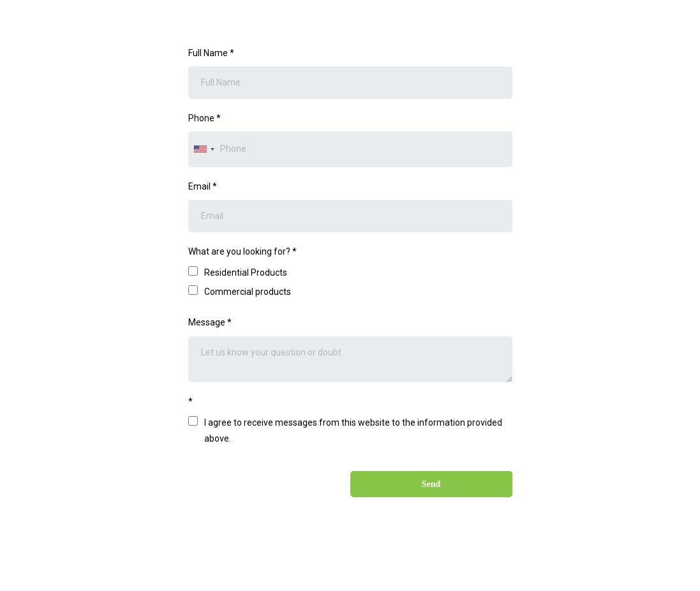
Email (203, 186)
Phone (205, 118)
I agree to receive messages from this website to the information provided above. (353, 430)
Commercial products (248, 292)
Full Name (211, 53)
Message (210, 322)
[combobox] (204, 149)
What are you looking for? (242, 251)
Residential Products (246, 273)
